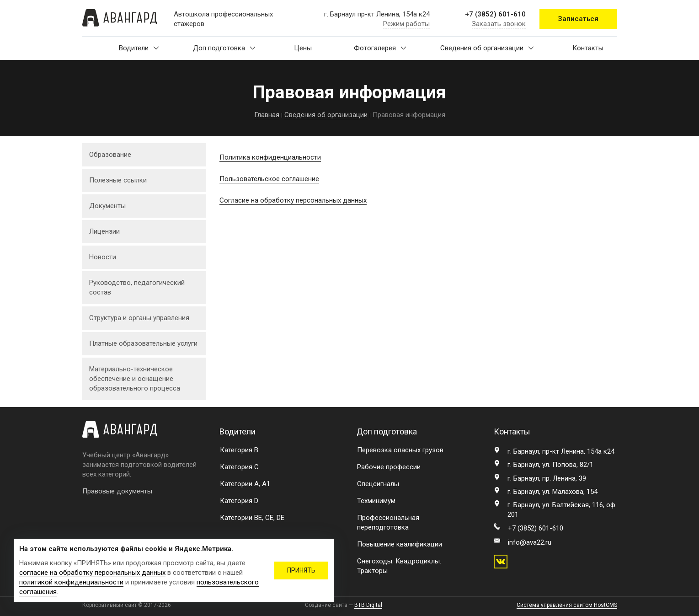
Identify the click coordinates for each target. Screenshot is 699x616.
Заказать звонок (499, 24)
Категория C (239, 467)
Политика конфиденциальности (270, 157)
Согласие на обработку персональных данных (293, 200)
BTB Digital (368, 605)
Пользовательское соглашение (269, 179)
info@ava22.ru (530, 542)
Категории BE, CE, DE (252, 518)
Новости (103, 257)
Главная (267, 115)
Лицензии (104, 231)
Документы (107, 206)
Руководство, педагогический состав (137, 287)
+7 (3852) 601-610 (495, 14)
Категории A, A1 (245, 484)
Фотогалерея (380, 48)
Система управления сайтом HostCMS (567, 605)
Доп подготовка (224, 48)
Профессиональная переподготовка (388, 522)
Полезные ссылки (118, 180)
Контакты (588, 48)
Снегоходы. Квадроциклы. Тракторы (399, 566)
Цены (303, 48)
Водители (139, 48)
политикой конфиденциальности (71, 582)
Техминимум (376, 501)
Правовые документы (117, 491)
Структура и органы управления (139, 318)
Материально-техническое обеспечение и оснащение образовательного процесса (135, 379)
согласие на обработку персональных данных (92, 573)
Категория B (239, 450)
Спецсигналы (378, 484)
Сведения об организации (487, 48)
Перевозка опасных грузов (400, 450)
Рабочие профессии (389, 467)
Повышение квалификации (400, 544)
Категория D (239, 501)
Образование (110, 155)
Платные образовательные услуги (143, 343)
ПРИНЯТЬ (301, 570)
